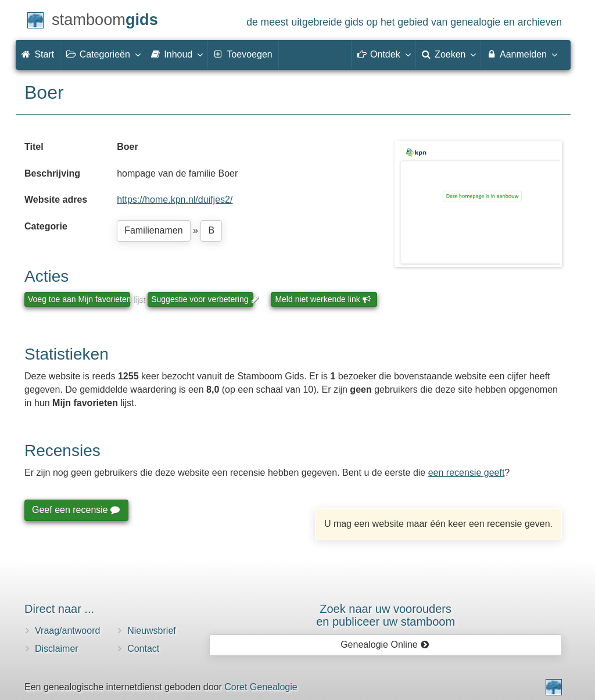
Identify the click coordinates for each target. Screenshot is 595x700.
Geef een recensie (76, 510)
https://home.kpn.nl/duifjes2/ (175, 200)
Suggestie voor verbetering (202, 299)
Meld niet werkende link (323, 299)
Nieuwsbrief (152, 631)
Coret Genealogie (261, 687)
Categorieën (103, 54)
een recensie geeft (467, 473)
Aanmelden (521, 54)
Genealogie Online (385, 645)
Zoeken (449, 54)
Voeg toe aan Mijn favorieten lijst (79, 299)
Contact (143, 649)
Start (38, 54)
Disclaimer (57, 649)
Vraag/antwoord (67, 631)
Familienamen (153, 230)
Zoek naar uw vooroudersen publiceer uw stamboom (386, 615)
